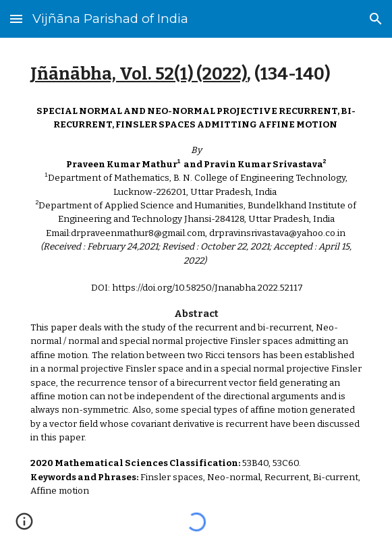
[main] (196, 74)
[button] (16, 19)
